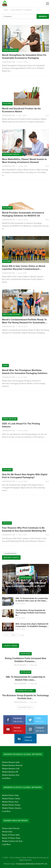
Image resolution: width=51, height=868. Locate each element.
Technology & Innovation (26, 691)
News (5, 366)
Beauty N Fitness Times (11, 838)
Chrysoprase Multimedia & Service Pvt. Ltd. (32, 864)
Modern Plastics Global (11, 799)
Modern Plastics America (12, 808)
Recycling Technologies (13, 315)
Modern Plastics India (10, 795)
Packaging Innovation (13, 154)
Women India (7, 832)
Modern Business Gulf (11, 769)
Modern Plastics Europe (11, 805)
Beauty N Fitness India (11, 835)
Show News (26, 578)
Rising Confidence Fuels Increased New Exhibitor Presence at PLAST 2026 (26, 586)
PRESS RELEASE (10, 419)
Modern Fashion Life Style (12, 841)
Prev (6, 635)
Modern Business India (11, 762)
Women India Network (11, 828)
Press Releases (10, 50)
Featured (7, 104)
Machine (7, 261)
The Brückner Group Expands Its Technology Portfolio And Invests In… (31, 613)
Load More (6, 778)
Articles (7, 523)
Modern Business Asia (11, 775)
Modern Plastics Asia (10, 802)
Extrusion (25, 672)
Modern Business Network (12, 765)
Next (14, 635)
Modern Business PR (10, 772)
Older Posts (10, 554)
